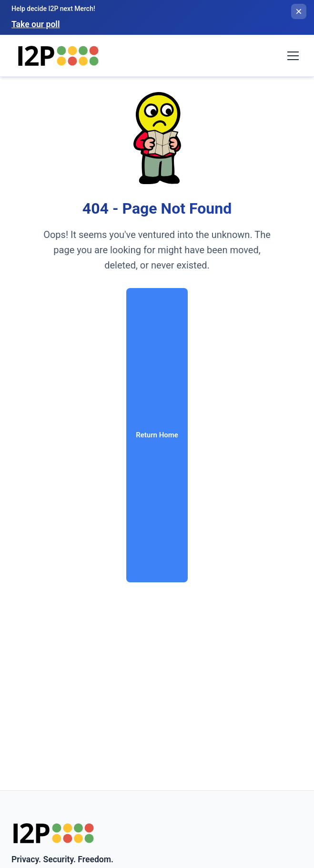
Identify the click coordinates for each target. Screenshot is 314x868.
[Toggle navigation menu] (293, 56)
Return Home (157, 435)
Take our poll (35, 24)
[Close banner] (299, 11)
